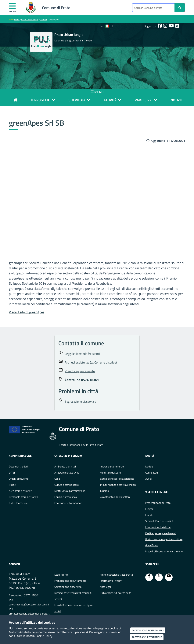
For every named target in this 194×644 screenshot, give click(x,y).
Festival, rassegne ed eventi (161, 533)
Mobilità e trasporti (110, 473)
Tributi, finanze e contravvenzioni (118, 485)
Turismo (104, 491)
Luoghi (149, 509)
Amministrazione (20, 456)
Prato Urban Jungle (30, 20)
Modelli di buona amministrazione (164, 551)
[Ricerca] (180, 8)
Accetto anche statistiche (147, 637)
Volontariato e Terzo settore (115, 497)
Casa (57, 479)
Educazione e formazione (68, 503)
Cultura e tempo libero (66, 485)
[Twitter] (159, 577)
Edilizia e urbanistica (66, 497)
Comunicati (152, 473)
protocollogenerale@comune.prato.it (29, 614)
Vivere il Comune (156, 492)
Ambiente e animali (65, 467)
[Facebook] (149, 577)
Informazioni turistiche (158, 527)
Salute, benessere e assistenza (117, 479)
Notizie (149, 467)
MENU (97, 92)
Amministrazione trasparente (116, 575)
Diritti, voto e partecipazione (70, 491)
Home (17, 20)
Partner (43, 20)
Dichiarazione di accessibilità (116, 593)
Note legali (106, 587)
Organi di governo (19, 479)
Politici (13, 485)
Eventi (149, 515)
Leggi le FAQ (61, 575)
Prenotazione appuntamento (70, 581)
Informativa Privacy (111, 581)
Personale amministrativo (23, 497)
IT (107, 26)
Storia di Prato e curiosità (159, 521)
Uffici (12, 473)
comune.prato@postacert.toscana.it (29, 604)
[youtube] (169, 577)
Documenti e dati (18, 467)
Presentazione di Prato (158, 503)
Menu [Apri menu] (13, 8)
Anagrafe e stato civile (67, 473)
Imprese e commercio (112, 467)
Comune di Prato (56, 8)
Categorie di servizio (68, 456)
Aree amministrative (20, 491)
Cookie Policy (44, 636)
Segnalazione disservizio (68, 587)
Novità (150, 456)
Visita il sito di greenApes (27, 312)
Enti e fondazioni (18, 503)
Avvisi (149, 479)
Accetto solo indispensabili (148, 630)
